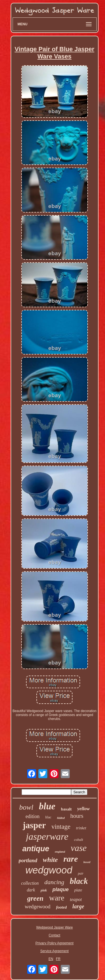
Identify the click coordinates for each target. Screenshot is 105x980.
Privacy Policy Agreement (54, 943)
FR (58, 959)
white (50, 860)
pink (44, 890)
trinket (81, 828)
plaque (60, 889)
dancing (54, 882)
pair (81, 873)
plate (78, 890)
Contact (54, 935)
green (35, 898)
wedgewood (38, 906)
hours (77, 816)
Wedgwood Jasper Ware (54, 927)
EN (51, 959)
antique (36, 849)
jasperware (47, 836)
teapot (76, 899)
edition (32, 816)
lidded (61, 818)
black (79, 881)
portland (28, 860)
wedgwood (49, 870)
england (60, 852)
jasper (34, 825)
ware (57, 898)
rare (71, 859)
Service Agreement (54, 951)
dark (31, 890)
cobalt (79, 840)
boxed (87, 862)
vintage (61, 827)
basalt (66, 809)
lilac (48, 817)
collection (30, 883)
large (78, 906)
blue (47, 806)
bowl (26, 807)
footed (61, 907)
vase (79, 848)
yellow (83, 809)
